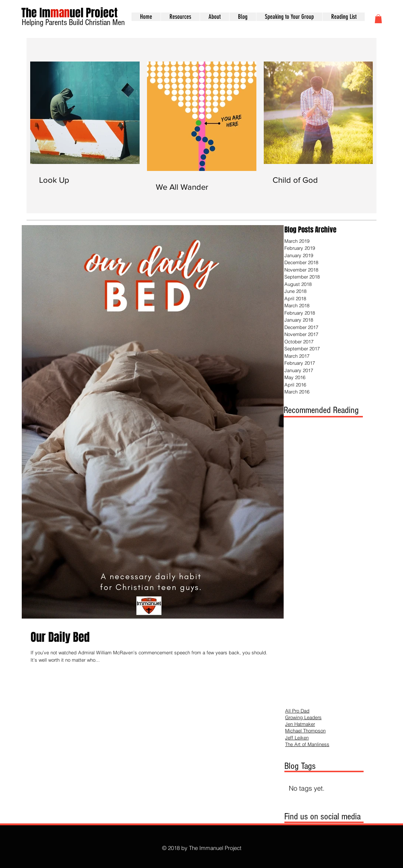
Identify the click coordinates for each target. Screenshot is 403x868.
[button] (378, 19)
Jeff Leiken (297, 738)
